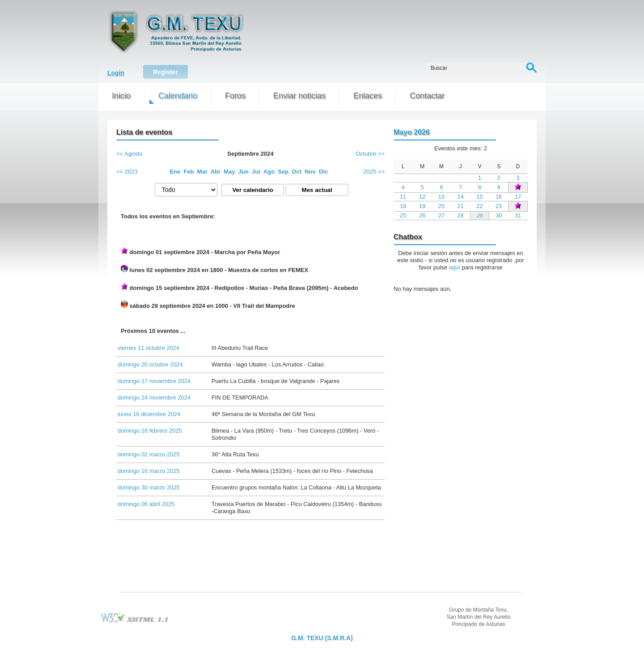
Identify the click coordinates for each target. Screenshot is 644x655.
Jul (256, 172)
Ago (269, 172)
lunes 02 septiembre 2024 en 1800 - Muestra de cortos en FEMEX (214, 269)
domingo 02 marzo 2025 (149, 454)
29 (480, 215)
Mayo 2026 (412, 132)
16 (499, 197)
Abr (216, 172)
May (229, 172)
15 (479, 197)
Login (116, 73)
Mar (202, 172)
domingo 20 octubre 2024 (150, 364)
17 (518, 197)
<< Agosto (129, 154)
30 (499, 215)
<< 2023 (127, 172)
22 (479, 206)
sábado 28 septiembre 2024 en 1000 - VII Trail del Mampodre (208, 305)
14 (461, 197)
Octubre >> (370, 154)
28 (460, 215)
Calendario (178, 96)
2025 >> (374, 172)
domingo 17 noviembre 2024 (154, 381)
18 (403, 206)
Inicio (121, 96)
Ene (175, 172)
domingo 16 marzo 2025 (149, 471)
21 (461, 206)
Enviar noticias (299, 96)
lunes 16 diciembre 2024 (149, 414)
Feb (189, 172)
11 (403, 197)
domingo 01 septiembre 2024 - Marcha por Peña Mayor (200, 251)
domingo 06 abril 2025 (146, 504)
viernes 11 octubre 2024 (148, 348)
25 (403, 215)
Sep (283, 172)
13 (441, 197)
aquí (455, 267)
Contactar (427, 96)
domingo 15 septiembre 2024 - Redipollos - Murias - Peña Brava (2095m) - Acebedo (239, 287)
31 (518, 215)
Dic (323, 172)
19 (422, 206)
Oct (297, 172)
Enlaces (368, 96)
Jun (244, 172)
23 (499, 206)
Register (165, 72)
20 (441, 206)
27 (441, 215)
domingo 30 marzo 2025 (149, 487)
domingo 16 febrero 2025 (150, 431)
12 (422, 197)
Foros (235, 96)
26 (422, 215)
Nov (310, 172)
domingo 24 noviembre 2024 (154, 398)
